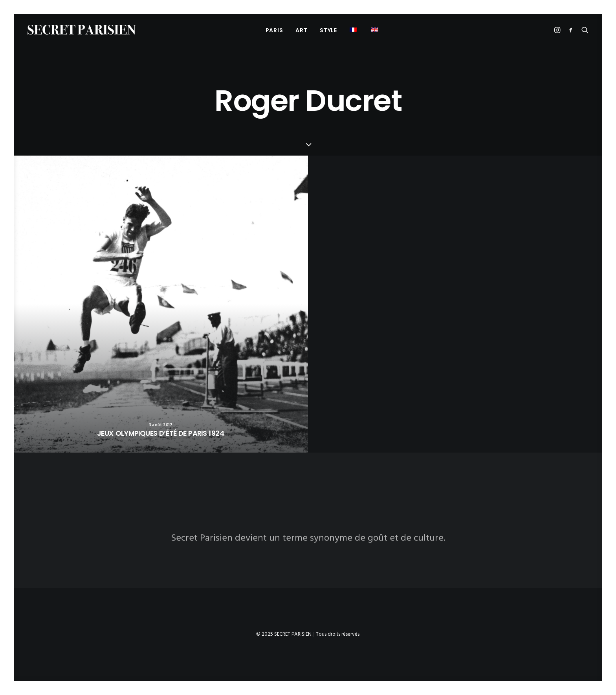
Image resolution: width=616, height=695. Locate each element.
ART (301, 30)
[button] (354, 30)
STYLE (328, 30)
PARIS (274, 30)
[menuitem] (274, 30)
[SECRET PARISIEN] (82, 30)
